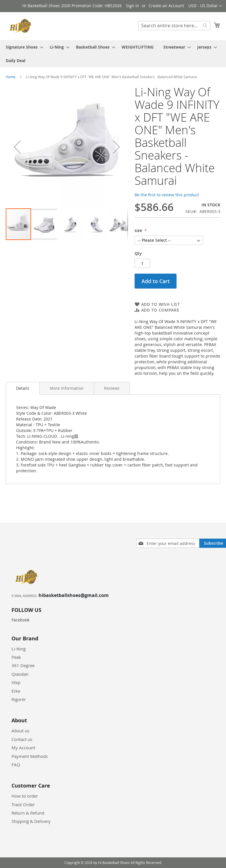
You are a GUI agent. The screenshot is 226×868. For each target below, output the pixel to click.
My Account (23, 748)
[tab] (23, 388)
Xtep (16, 682)
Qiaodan (20, 674)
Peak (16, 657)
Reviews (112, 388)
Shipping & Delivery (31, 821)
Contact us (22, 739)
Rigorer (19, 699)
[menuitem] (23, 47)
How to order (25, 796)
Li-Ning (19, 649)
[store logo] (21, 26)
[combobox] (174, 26)
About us (20, 731)
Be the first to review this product (167, 195)
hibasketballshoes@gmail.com (74, 595)
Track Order (23, 804)
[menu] (113, 54)
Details (23, 388)
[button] (205, 6)
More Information (67, 388)
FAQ (16, 765)
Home (11, 77)
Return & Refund (28, 813)
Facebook (20, 620)
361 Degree (23, 665)
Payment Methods (30, 756)
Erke (16, 691)
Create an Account (166, 6)
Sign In (133, 6)
